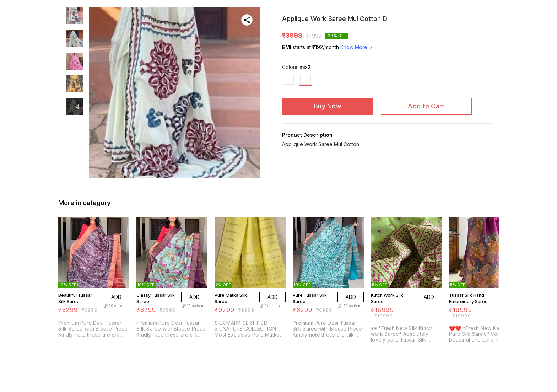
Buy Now (328, 106)
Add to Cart (426, 106)
